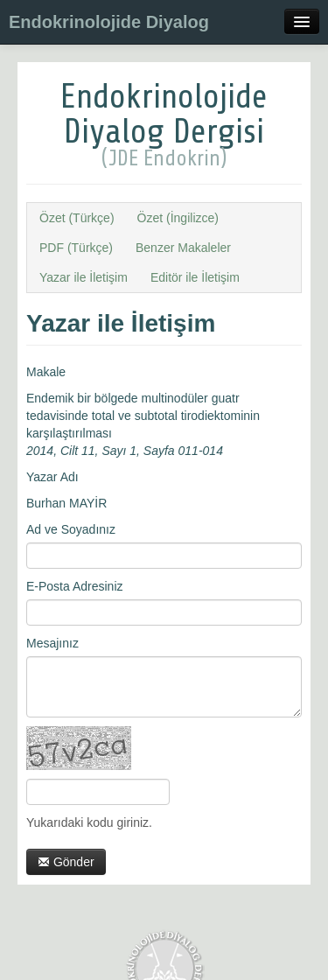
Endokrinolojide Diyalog (109, 22)
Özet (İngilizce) (178, 218)
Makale (46, 372)
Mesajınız (52, 643)
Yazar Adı (52, 477)
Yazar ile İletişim (84, 277)
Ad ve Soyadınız (71, 529)
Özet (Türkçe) (77, 218)
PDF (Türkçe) (76, 248)
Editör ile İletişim (195, 277)
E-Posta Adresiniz (75, 586)
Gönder (66, 862)
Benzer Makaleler (183, 248)
